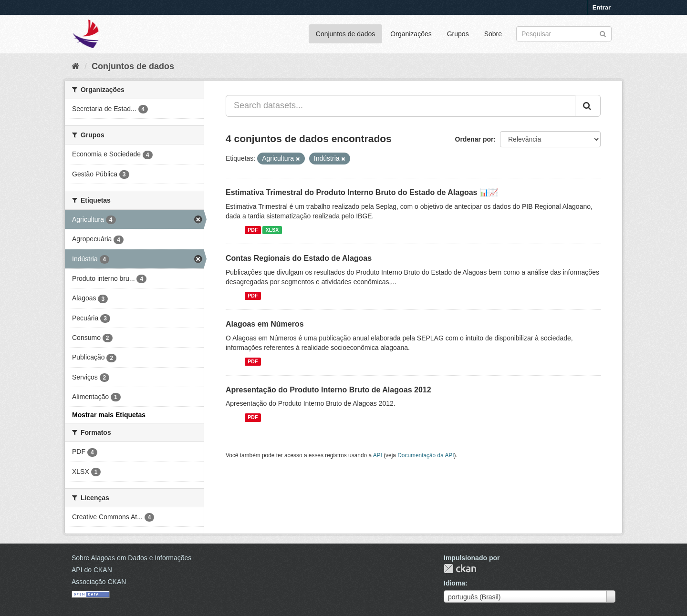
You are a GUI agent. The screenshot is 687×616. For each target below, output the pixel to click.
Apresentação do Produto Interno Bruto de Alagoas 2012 (328, 390)
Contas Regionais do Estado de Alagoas (299, 258)
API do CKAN (92, 570)
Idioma (454, 583)
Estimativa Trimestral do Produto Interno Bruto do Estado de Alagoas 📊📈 (362, 192)
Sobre (493, 34)
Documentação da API (426, 455)
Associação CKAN (99, 582)
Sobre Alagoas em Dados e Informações (131, 558)
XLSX (272, 230)
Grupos (458, 34)
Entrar (602, 7)
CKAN (460, 569)
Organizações (411, 34)
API (378, 455)
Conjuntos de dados (346, 34)
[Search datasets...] (401, 106)
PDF (253, 230)
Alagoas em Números (265, 324)
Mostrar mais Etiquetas (109, 415)
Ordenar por (474, 139)
